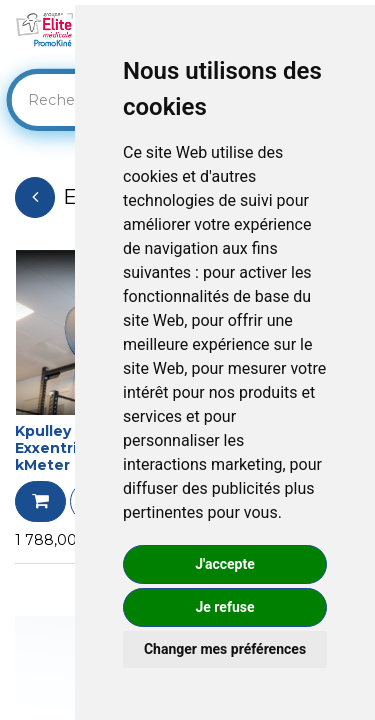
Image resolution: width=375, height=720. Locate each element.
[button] (40, 501)
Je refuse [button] (224, 607)
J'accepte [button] (225, 564)
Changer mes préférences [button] (225, 649)
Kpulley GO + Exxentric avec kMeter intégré (73, 448)
